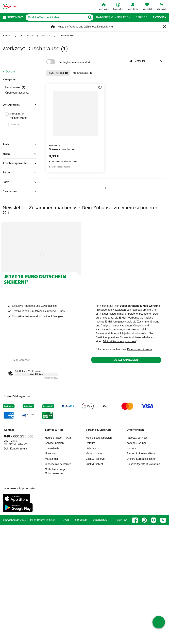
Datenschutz (100, 520)
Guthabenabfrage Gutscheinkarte (55, 471)
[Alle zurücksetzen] (91, 73)
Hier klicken (37, 374)
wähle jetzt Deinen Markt (98, 27)
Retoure (91, 443)
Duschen (11, 72)
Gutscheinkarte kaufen (58, 464)
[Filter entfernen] (66, 73)
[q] (56, 17)
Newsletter (51, 454)
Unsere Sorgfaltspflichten (142, 459)
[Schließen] (164, 27)
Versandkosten (95, 454)
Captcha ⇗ (51, 378)
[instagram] (153, 520)
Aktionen (159, 17)
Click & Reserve (95, 459)
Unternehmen (135, 430)
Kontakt (9, 430)
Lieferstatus (93, 448)
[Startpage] (10, 6)
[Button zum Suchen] (90, 17)
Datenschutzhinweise (140, 349)
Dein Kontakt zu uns (16, 449)
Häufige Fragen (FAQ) (58, 438)
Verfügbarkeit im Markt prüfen (64, 162)
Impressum (81, 520)
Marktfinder (51, 459)
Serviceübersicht (55, 443)
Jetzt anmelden (126, 360)
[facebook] (135, 520)
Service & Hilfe (54, 430)
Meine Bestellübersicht (99, 438)
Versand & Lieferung (99, 430)
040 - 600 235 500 (19, 436)
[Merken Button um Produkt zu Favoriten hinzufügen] (100, 87)
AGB (66, 520)
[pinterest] (144, 520)
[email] (43, 360)
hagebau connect (137, 438)
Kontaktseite (52, 448)
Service (141, 17)
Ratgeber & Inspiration (113, 17)
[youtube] (163, 520)
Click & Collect (94, 464)
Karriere (131, 448)
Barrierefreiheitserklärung (142, 454)
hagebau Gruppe (137, 443)
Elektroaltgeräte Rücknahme (143, 464)
